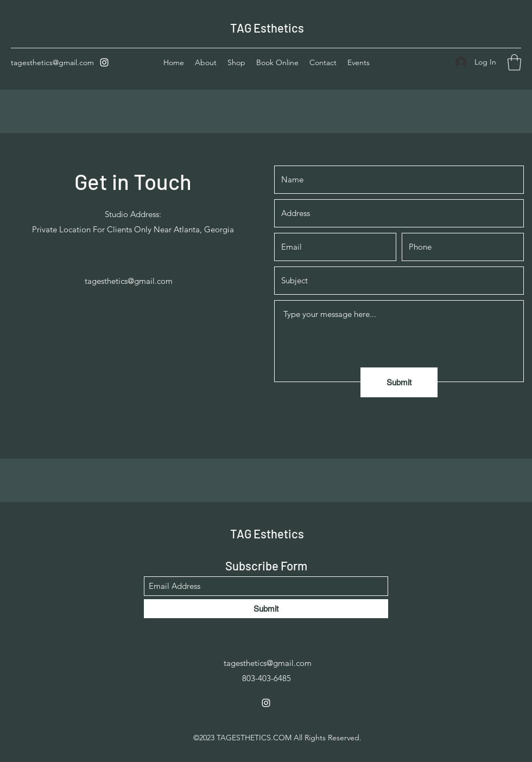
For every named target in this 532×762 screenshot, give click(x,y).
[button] (514, 62)
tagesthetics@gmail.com (52, 62)
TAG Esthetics (267, 28)
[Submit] (399, 382)
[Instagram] (104, 62)
